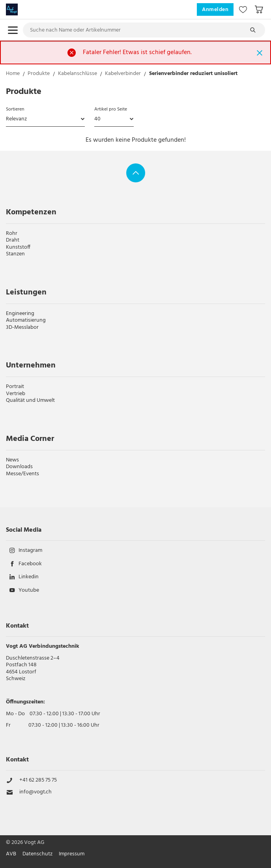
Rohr (12, 233)
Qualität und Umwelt (30, 400)
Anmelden (215, 10)
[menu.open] (13, 30)
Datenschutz (37, 854)
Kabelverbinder (123, 74)
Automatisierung (26, 320)
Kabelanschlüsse (78, 74)
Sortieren (15, 109)
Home (13, 74)
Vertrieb (16, 394)
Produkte (39, 74)
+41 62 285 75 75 (38, 780)
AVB (11, 854)
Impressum (72, 854)
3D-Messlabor (22, 327)
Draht (13, 240)
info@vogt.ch (36, 792)
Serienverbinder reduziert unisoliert (193, 74)
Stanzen (15, 254)
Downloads (19, 467)
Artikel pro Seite (111, 109)
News (12, 460)
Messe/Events (22, 474)
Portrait (15, 387)
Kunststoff (18, 247)
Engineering (20, 314)
